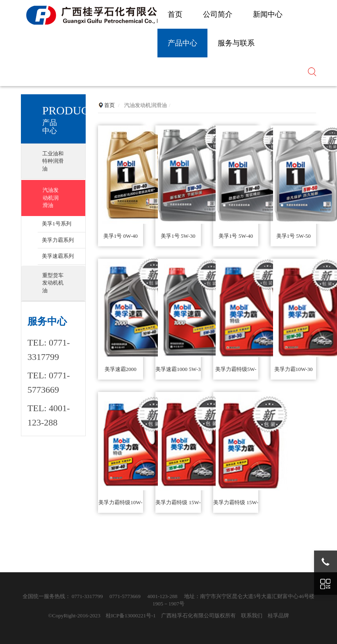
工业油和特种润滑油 (53, 161)
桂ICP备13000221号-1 (131, 616)
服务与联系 (236, 43)
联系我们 (252, 616)
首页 (175, 14)
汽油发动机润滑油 (51, 198)
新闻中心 (268, 14)
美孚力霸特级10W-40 (120, 506)
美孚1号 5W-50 (294, 236)
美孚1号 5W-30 (178, 236)
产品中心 (182, 43)
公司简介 (218, 14)
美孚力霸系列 (58, 240)
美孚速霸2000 (121, 369)
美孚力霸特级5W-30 (236, 373)
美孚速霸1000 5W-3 (178, 369)
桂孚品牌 (278, 616)
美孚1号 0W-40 (121, 236)
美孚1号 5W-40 (236, 236)
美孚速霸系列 (58, 256)
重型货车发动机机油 (53, 283)
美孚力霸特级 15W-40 (178, 506)
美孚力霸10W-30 (294, 369)
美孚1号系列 (57, 224)
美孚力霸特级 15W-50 (236, 506)
